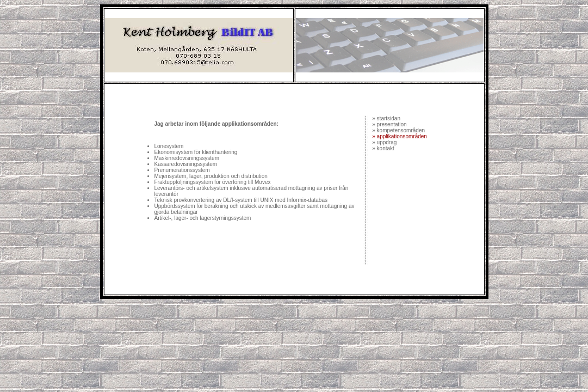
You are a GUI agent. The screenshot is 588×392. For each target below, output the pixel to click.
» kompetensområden (398, 130)
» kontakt (383, 148)
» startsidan (386, 118)
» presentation (389, 124)
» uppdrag (384, 142)
